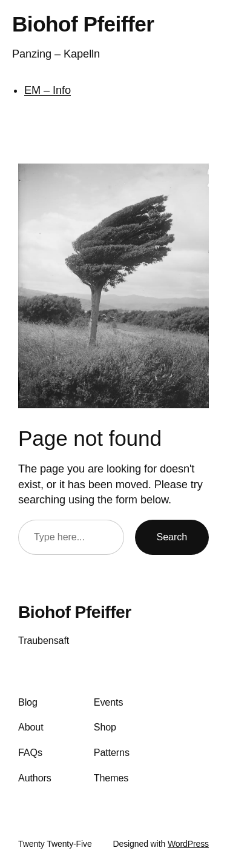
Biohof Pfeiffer (83, 24)
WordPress (188, 844)
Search (172, 537)
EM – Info (48, 90)
